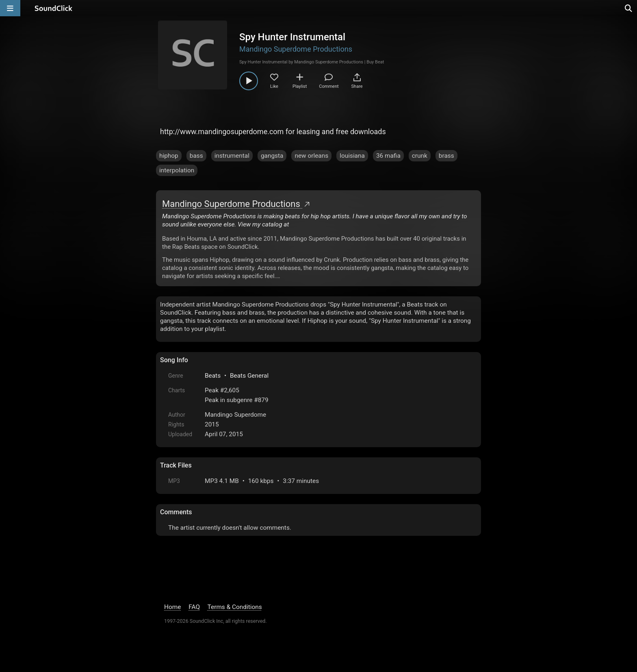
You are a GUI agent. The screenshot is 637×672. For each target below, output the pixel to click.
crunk (420, 156)
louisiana (352, 156)
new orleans (311, 156)
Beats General (249, 376)
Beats (213, 376)
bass (196, 156)
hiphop (169, 156)
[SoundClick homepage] (54, 8)
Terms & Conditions (235, 607)
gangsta (272, 156)
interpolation (177, 170)
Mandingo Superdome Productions (296, 49)
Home (172, 607)
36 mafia (388, 156)
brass (446, 156)
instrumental (232, 156)
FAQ (194, 607)
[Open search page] (629, 8)
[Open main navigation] (10, 8)
